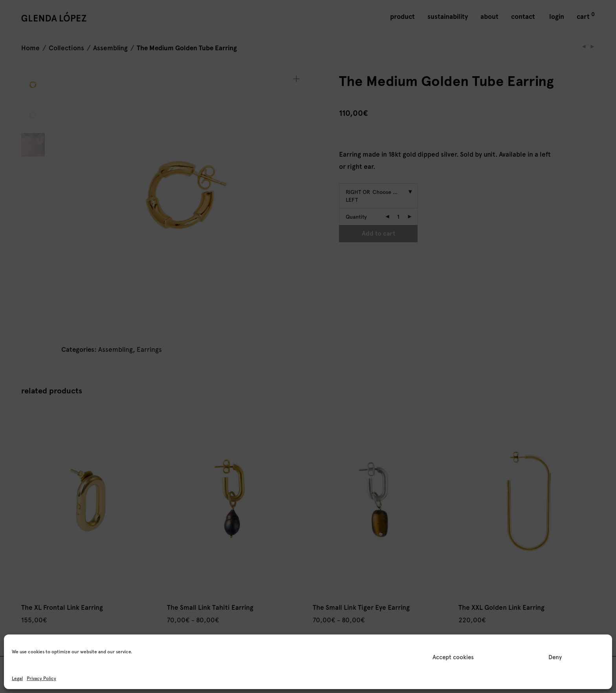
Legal (17, 678)
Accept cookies (453, 657)
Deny (555, 657)
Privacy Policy (41, 678)
